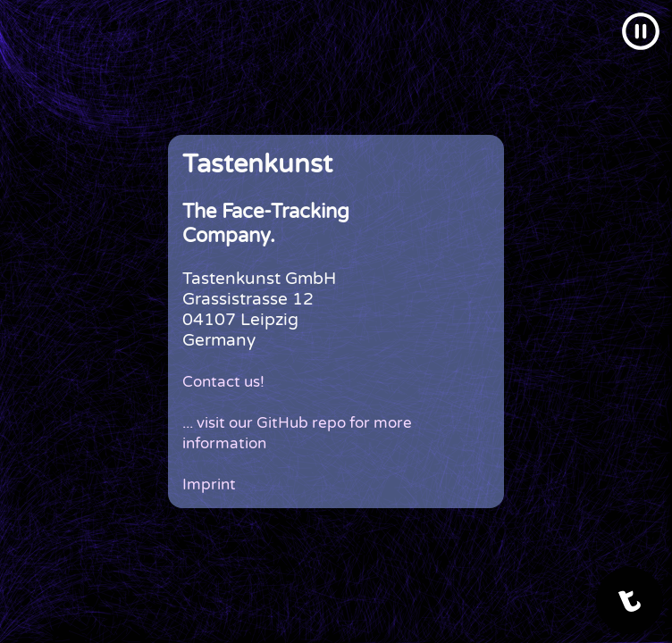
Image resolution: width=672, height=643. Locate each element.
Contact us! (223, 382)
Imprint (209, 484)
